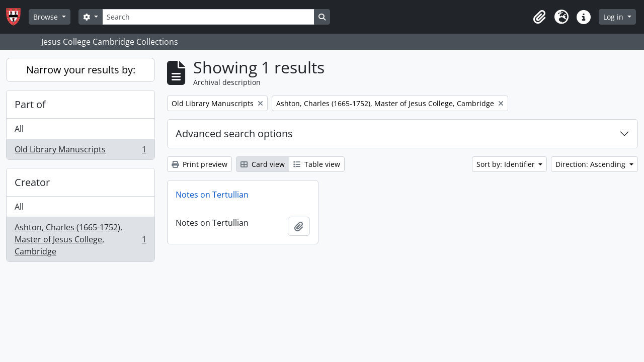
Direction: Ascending (591, 164)
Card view (263, 164)
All (19, 129)
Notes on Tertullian (212, 195)
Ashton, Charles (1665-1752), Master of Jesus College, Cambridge (80, 239)
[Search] (208, 17)
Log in (614, 17)
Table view (317, 164)
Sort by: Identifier (507, 164)
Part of (30, 104)
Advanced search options (234, 133)
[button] (539, 17)
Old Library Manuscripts (80, 151)
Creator (32, 182)
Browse (47, 17)
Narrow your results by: (81, 70)
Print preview (199, 164)
